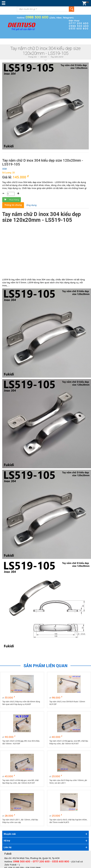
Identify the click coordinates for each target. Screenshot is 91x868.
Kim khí (44, 57)
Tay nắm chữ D (57, 57)
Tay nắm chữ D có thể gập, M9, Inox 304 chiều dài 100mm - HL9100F (21, 742)
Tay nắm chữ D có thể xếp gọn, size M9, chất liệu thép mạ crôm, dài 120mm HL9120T (20, 782)
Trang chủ (32, 57)
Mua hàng (12, 200)
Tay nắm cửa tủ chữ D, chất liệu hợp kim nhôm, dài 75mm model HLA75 (68, 821)
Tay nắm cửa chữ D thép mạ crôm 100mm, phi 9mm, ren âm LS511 (68, 782)
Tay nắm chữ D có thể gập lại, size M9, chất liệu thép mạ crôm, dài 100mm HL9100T (69, 742)
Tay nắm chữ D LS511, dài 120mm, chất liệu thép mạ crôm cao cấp (20, 821)
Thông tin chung (13, 205)
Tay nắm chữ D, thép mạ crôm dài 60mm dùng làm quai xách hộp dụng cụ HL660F (21, 703)
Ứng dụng (31, 205)
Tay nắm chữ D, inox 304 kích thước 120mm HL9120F (67, 703)
